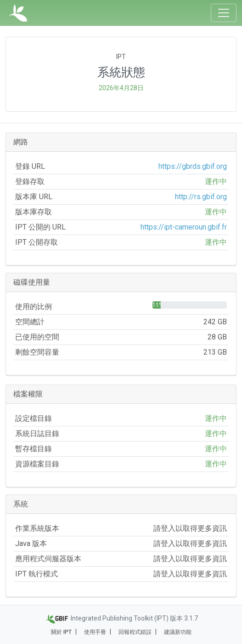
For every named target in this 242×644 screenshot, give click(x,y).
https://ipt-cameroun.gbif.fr (184, 227)
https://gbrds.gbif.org (193, 166)
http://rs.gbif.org (201, 197)
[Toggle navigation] (224, 13)
